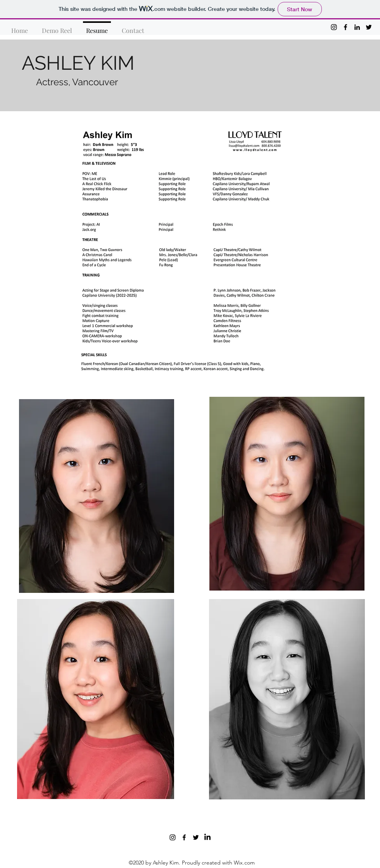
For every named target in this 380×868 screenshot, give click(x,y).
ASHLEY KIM (78, 63)
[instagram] (334, 27)
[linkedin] (357, 27)
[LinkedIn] (207, 837)
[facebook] (345, 27)
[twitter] (369, 27)
